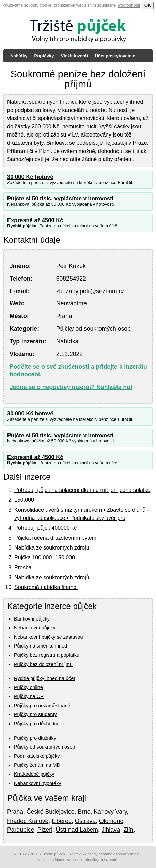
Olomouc (111, 821)
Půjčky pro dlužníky (35, 738)
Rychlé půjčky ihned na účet (44, 678)
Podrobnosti (129, 5)
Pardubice (21, 830)
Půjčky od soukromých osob (44, 747)
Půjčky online (28, 687)
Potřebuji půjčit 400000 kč (45, 528)
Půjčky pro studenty (35, 714)
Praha (15, 812)
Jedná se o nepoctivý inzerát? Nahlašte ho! (71, 387)
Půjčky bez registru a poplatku (47, 655)
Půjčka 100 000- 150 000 (45, 558)
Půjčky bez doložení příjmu (43, 664)
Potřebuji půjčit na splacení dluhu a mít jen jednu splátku (82, 490)
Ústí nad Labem (77, 830)
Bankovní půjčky (32, 619)
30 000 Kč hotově (30, 177)
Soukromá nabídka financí (46, 587)
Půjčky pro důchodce (37, 724)
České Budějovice (51, 812)
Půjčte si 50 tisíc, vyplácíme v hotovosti (60, 198)
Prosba (23, 567)
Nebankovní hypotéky (37, 783)
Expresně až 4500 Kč (35, 220)
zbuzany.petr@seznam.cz (90, 291)
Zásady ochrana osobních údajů (112, 854)
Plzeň (45, 830)
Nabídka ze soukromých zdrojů (52, 548)
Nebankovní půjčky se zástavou (48, 637)
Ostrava (85, 821)
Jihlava (111, 830)
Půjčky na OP (29, 696)
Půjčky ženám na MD (37, 765)
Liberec (62, 821)
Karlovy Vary (110, 812)
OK (148, 5)
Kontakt (75, 854)
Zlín (128, 830)
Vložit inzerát (74, 56)
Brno (84, 812)
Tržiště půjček (54, 854)
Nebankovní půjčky (35, 628)
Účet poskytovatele (115, 56)
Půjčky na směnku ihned (41, 646)
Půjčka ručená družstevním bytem (55, 538)
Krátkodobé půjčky (34, 774)
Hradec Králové (28, 821)
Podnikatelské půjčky (37, 756)
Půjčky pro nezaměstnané (42, 706)
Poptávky (44, 56)
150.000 (24, 500)
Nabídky (19, 56)
